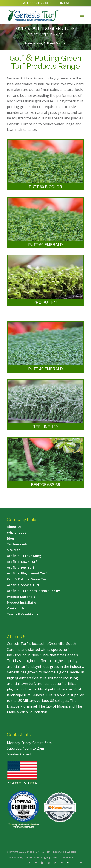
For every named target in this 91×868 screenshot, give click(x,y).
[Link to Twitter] (36, 863)
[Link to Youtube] (42, 863)
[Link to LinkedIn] (55, 863)
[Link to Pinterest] (62, 863)
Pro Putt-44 (45, 303)
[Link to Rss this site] (81, 863)
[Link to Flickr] (74, 863)
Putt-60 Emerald (45, 245)
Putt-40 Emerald (45, 369)
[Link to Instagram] (49, 863)
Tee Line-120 (45, 427)
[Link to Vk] (68, 863)
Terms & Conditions (62, 858)
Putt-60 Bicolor (45, 187)
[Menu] (82, 15)
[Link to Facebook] (29, 863)
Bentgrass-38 (46, 485)
